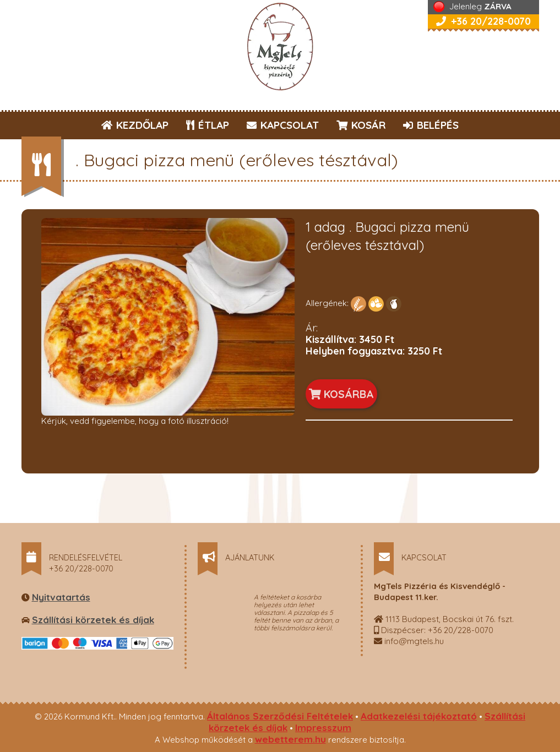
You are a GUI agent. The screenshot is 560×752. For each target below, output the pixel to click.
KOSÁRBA (341, 394)
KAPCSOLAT (283, 125)
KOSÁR (361, 125)
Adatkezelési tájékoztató (419, 716)
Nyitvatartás (61, 597)
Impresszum (323, 728)
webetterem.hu (290, 739)
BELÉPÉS (431, 125)
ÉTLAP (208, 125)
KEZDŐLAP (135, 125)
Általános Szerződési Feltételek (280, 716)
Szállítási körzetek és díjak (93, 620)
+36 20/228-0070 (483, 21)
